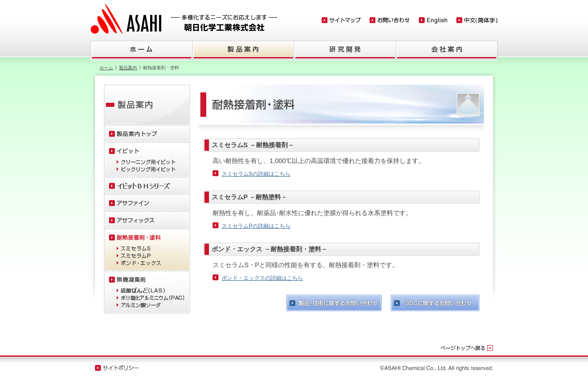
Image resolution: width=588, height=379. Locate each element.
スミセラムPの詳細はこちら (256, 226)
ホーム (106, 68)
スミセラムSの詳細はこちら (256, 174)
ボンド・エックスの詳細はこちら (262, 278)
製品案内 (128, 68)
